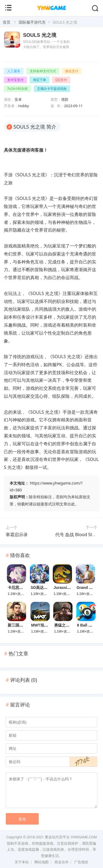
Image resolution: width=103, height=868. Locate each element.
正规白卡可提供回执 (52, 89)
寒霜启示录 (17, 535)
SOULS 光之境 (40, 35)
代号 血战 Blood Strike (78, 535)
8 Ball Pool (87, 625)
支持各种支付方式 (43, 71)
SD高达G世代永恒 (46, 588)
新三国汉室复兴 (21, 625)
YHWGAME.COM (84, 837)
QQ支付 (61, 80)
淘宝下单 (40, 80)
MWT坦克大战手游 (47, 625)
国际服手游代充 (32, 22)
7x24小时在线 (17, 89)
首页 (7, 22)
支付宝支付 (15, 80)
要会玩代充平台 (57, 837)
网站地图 (41, 862)
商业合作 (62, 862)
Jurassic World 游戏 (72, 588)
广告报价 (81, 862)
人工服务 (14, 71)
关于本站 (22, 862)
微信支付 (72, 71)
